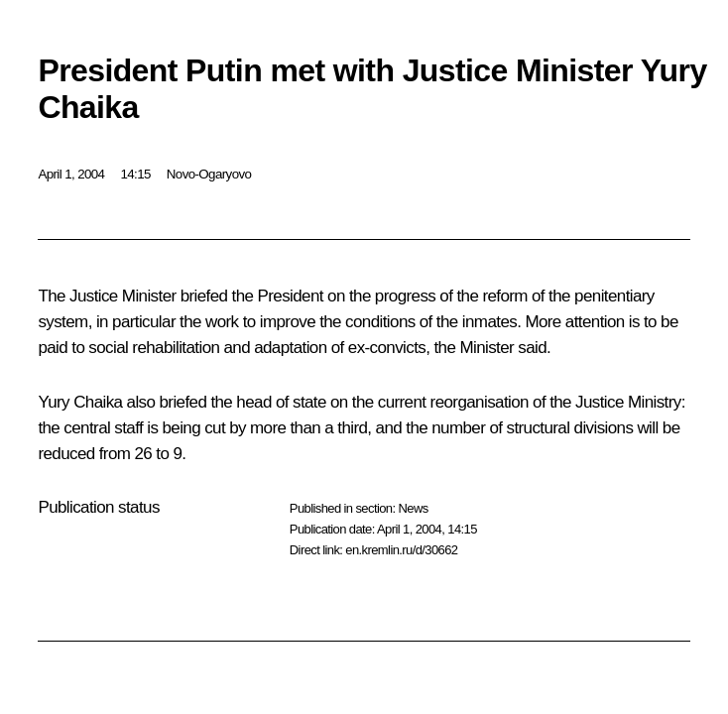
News (413, 508)
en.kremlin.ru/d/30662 (401, 550)
